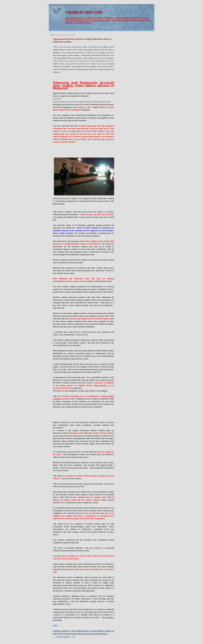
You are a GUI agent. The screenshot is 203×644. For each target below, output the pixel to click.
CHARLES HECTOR (84, 12)
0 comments (66, 637)
